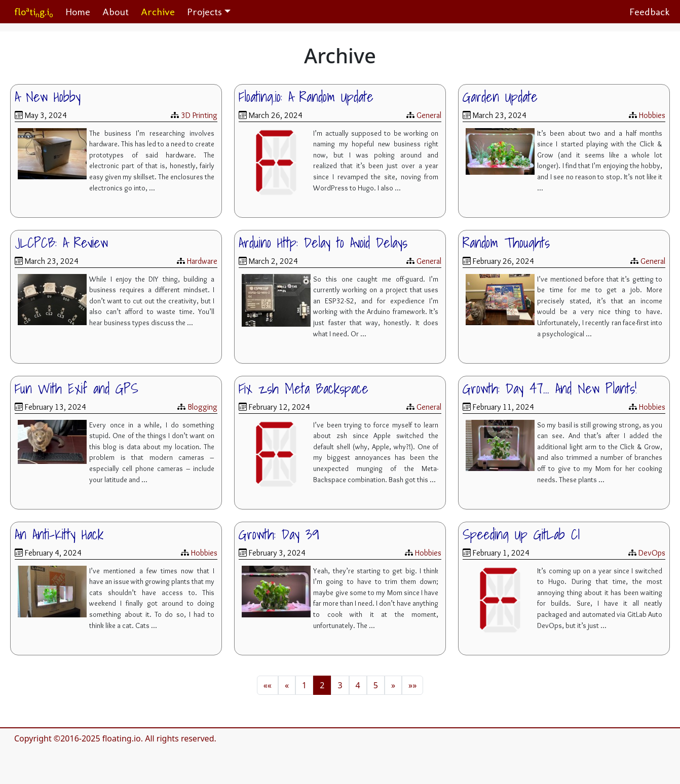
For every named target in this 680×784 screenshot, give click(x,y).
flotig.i (34, 12)
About (116, 12)
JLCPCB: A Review (61, 243)
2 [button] (322, 685)
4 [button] (358, 685)
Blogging (202, 407)
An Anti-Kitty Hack (59, 534)
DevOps (652, 553)
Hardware (202, 261)
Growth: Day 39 (279, 534)
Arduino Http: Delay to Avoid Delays (323, 243)
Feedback (650, 12)
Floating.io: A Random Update (306, 97)
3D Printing (199, 115)
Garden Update (500, 97)
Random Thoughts (506, 243)
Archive (158, 12)
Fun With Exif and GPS (77, 388)
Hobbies (652, 115)
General (429, 115)
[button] (268, 685)
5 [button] (376, 685)
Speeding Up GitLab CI (521, 534)
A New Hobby (48, 97)
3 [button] (340, 685)
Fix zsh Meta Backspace (304, 388)
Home (78, 12)
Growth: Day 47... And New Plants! (550, 388)
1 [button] (304, 685)
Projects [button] (204, 12)
